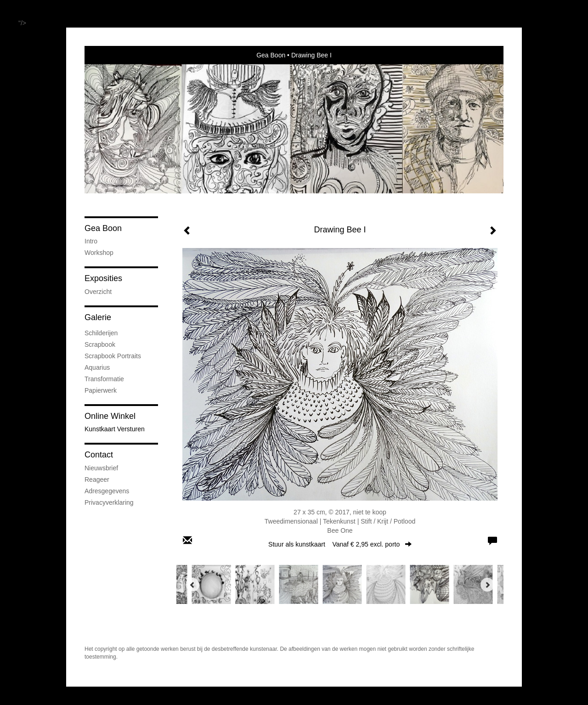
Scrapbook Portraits (113, 356)
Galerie (98, 317)
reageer (97, 479)
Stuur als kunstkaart (340, 544)
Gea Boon (271, 55)
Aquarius (97, 367)
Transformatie (104, 379)
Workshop (99, 253)
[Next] (487, 585)
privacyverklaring (109, 502)
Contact (99, 455)
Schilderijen (101, 333)
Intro (91, 241)
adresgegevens (107, 491)
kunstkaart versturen (115, 429)
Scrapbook (100, 344)
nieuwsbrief (101, 468)
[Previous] (192, 585)
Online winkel (110, 416)
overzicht (98, 292)
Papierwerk (101, 390)
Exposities (103, 278)
